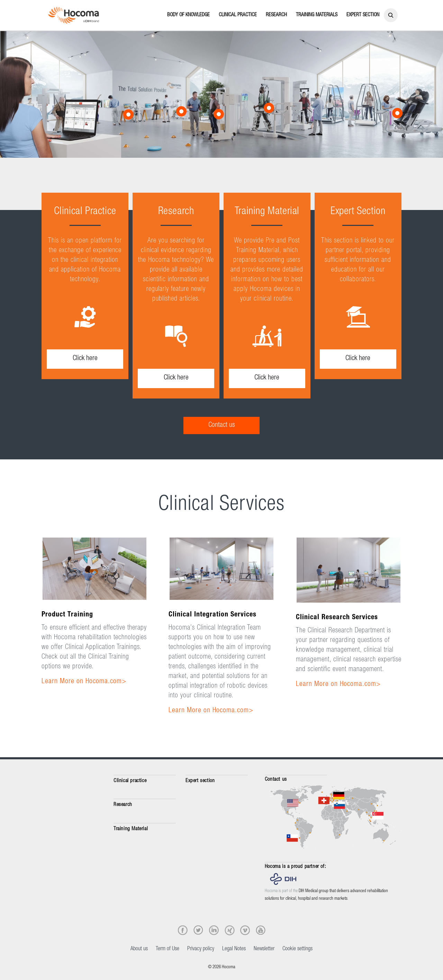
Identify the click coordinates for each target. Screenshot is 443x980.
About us (139, 949)
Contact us (276, 780)
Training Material (131, 829)
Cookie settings (297, 949)
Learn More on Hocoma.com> (84, 682)
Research (123, 805)
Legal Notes (234, 949)
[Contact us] (221, 425)
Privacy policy (201, 949)
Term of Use (168, 949)
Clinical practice (130, 781)
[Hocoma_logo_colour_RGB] (74, 15)
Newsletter (264, 949)
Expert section (200, 781)
